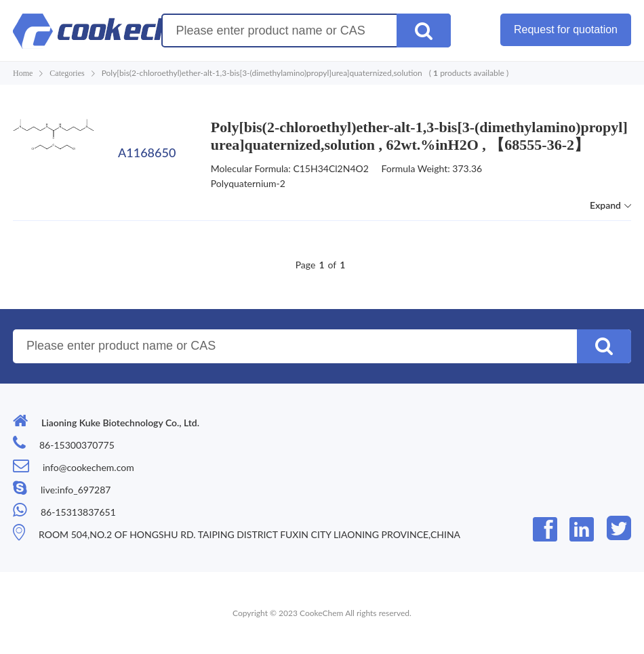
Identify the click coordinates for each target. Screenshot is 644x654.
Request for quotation (566, 29)
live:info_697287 (76, 490)
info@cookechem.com (88, 467)
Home (23, 73)
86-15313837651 (78, 512)
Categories (67, 73)
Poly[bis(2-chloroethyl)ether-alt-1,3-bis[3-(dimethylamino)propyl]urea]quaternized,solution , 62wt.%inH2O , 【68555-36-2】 (419, 136)
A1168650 (147, 152)
